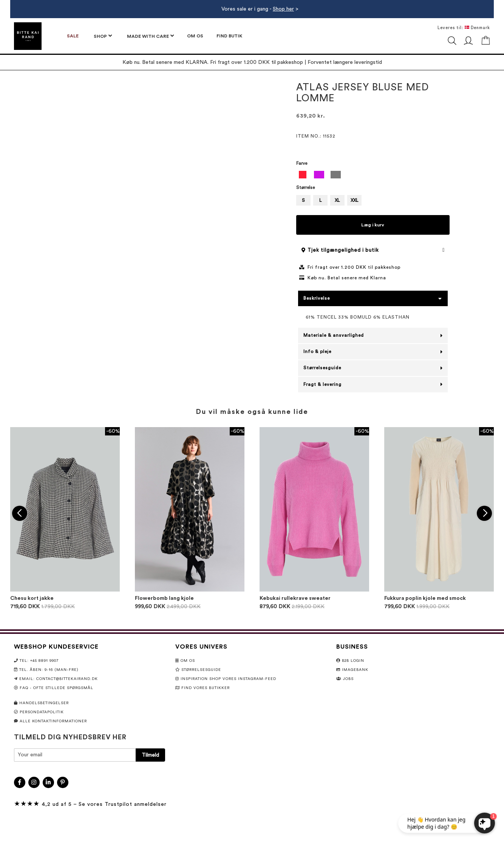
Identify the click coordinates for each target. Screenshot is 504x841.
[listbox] (373, 176)
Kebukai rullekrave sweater (295, 598)
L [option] (320, 200)
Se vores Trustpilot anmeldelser (123, 804)
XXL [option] (354, 200)
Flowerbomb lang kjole (164, 598)
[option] (303, 175)
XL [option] (337, 200)
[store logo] (28, 36)
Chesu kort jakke (32, 598)
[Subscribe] (150, 755)
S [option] (303, 200)
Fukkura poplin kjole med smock (425, 598)
